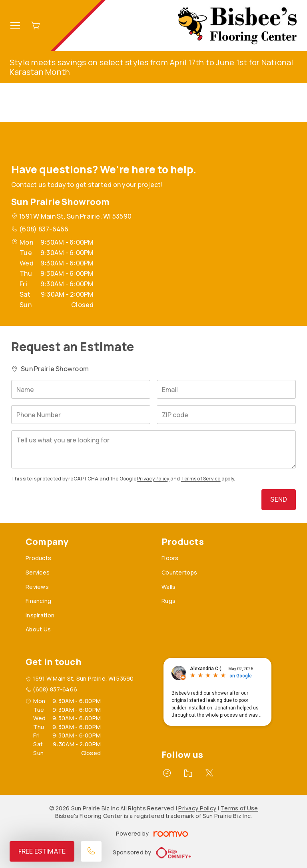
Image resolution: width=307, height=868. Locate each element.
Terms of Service (201, 479)
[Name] (81, 389)
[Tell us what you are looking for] (153, 449)
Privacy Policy (153, 479)
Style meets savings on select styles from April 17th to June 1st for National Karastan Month (151, 67)
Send (279, 499)
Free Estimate (42, 851)
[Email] (226, 389)
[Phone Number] (81, 415)
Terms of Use (239, 808)
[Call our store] (91, 851)
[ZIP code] (226, 415)
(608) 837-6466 (44, 229)
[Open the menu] (15, 26)
